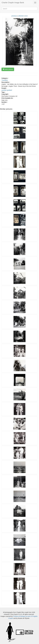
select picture (8, 69)
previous (14, 16)
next (26, 16)
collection (21, 16)
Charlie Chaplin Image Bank (13, 3)
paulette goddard (7, 90)
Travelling (4, 80)
